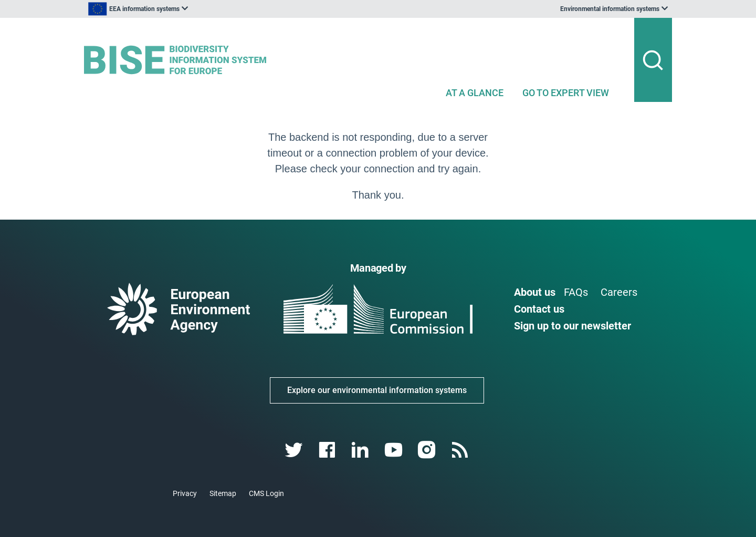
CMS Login (266, 493)
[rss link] (461, 450)
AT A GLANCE (475, 93)
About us (535, 292)
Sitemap (223, 493)
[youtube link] (395, 450)
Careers (619, 292)
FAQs (576, 292)
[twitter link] (295, 450)
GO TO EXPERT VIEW (566, 93)
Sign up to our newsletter (573, 326)
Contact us (539, 309)
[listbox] (190, 9)
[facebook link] (328, 450)
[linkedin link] (361, 450)
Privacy (185, 493)
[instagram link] (428, 450)
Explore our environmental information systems (377, 390)
